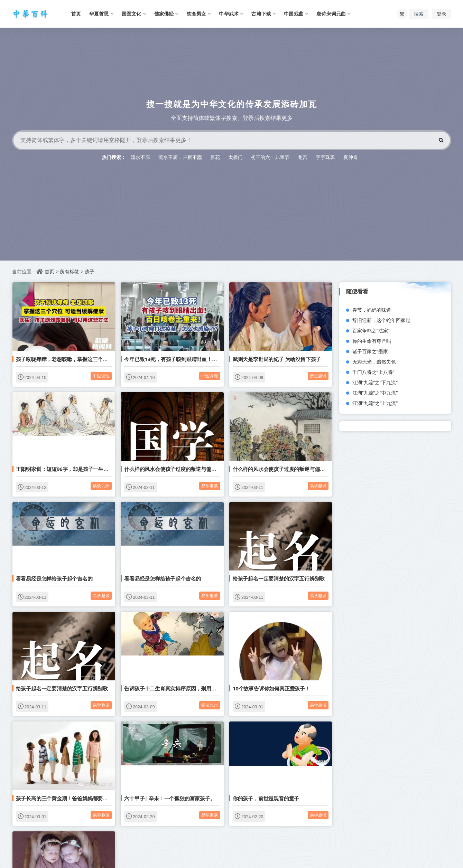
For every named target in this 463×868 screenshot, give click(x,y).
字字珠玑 (325, 157)
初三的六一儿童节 (270, 157)
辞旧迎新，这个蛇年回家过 (381, 320)
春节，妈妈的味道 (372, 310)
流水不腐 (140, 157)
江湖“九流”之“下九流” (375, 382)
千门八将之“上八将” (373, 372)
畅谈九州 (101, 486)
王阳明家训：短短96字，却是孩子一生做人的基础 (73, 469)
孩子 (90, 271)
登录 (442, 14)
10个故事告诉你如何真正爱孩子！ (271, 688)
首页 (49, 271)
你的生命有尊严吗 (372, 341)
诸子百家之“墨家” (371, 351)
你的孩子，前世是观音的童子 (266, 798)
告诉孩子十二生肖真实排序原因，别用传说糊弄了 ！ (184, 688)
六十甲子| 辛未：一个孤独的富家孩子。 (170, 798)
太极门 (235, 157)
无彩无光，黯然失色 (374, 362)
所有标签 (70, 271)
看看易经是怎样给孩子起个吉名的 (54, 578)
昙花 (215, 157)
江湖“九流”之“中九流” (375, 393)
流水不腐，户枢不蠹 (180, 157)
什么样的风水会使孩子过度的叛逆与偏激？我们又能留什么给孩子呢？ (203, 469)
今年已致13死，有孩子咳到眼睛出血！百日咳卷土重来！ (188, 359)
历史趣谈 (318, 376)
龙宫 (303, 157)
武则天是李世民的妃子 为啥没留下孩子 (277, 359)
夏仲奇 (351, 157)
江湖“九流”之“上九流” (375, 403)
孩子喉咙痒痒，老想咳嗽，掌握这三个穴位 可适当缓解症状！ (86, 359)
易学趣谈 (210, 486)
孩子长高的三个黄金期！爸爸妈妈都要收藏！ (67, 798)
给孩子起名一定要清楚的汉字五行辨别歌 (279, 578)
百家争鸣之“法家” (371, 331)
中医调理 (101, 376)
